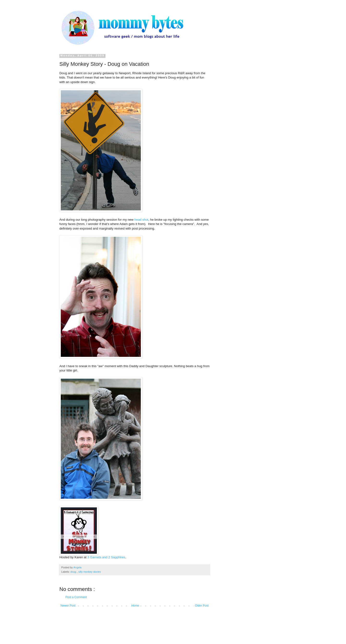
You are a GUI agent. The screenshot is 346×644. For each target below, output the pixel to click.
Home (135, 606)
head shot (141, 220)
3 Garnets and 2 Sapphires (106, 557)
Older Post (202, 606)
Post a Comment (76, 597)
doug (74, 572)
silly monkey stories (90, 572)
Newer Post (68, 606)
